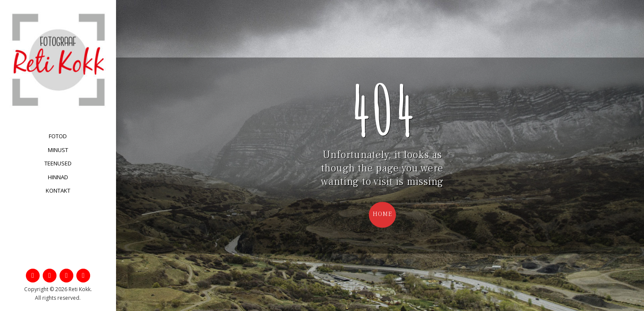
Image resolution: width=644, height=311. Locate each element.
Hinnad (58, 177)
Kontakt (58, 190)
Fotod (58, 136)
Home (382, 214)
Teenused (58, 163)
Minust (58, 150)
